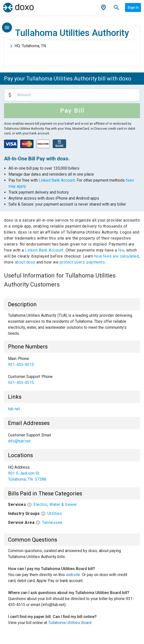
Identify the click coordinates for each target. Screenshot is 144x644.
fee (121, 250)
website (73, 575)
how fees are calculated (117, 256)
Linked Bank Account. (45, 250)
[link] (72, 362)
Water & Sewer (63, 504)
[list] (72, 371)
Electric (40, 504)
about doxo (25, 262)
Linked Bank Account (57, 180)
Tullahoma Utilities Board (70, 623)
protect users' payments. (83, 262)
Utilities (55, 513)
